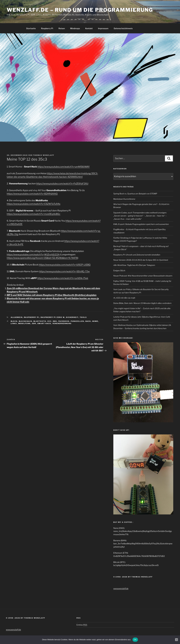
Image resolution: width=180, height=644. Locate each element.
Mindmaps (75, 28)
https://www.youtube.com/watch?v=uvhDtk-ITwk (63, 278)
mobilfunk (24, 323)
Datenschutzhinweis (123, 28)
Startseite (31, 28)
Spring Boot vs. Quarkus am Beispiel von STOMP (135, 194)
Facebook (64, 321)
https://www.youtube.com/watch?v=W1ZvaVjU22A (33, 255)
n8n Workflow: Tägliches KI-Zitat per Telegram (134, 265)
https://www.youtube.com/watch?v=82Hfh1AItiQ (32, 194)
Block (14, 321)
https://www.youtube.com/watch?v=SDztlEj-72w (64, 271)
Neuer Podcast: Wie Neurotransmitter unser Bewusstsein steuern (143, 276)
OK (135, 640)
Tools (83, 317)
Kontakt (89, 28)
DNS (55, 321)
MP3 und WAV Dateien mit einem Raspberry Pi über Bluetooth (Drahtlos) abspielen (52, 295)
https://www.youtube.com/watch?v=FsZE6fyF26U (62, 184)
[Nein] (176, 640)
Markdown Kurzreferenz (124, 199)
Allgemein (17, 317)
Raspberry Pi (47, 28)
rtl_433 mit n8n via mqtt (124, 298)
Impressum (103, 28)
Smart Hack (44, 323)
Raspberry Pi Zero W (53, 317)
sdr (34, 323)
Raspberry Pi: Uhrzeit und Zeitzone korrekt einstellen (137, 255)
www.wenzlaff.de (121, 588)
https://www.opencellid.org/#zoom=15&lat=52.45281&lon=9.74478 (42, 258)
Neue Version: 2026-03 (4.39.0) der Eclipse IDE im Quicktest (141, 260)
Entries (82, 625)
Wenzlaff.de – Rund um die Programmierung (80, 10)
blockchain (26, 321)
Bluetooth (40, 321)
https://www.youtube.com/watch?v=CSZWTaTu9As (34, 204)
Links (14, 323)
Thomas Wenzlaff (44, 155)
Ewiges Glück (119, 270)
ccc (49, 321)
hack (88, 321)
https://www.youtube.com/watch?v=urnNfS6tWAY (64, 167)
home (95, 321)
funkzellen (77, 321)
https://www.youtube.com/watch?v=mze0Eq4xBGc (34, 214)
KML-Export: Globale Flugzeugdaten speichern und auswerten (141, 224)
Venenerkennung (62, 323)
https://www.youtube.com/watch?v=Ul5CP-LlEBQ (65, 265)
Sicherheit (72, 317)
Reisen (62, 28)
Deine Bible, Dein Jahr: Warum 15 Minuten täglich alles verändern (142, 303)
